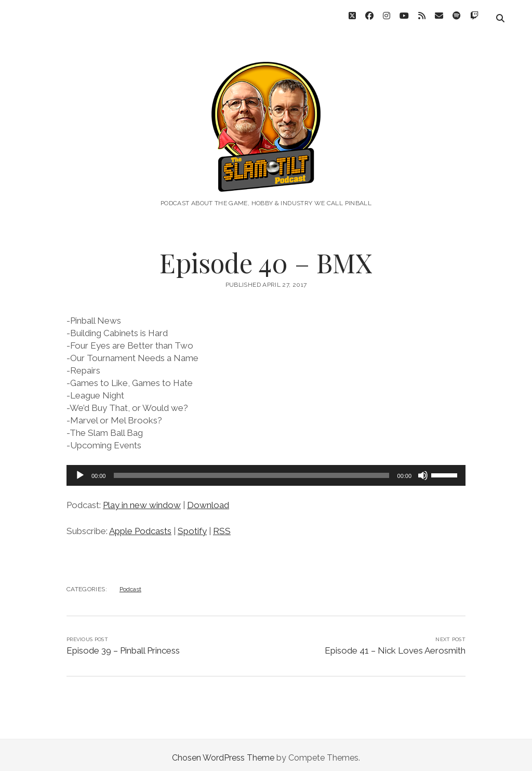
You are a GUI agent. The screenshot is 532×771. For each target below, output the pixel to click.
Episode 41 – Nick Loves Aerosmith (395, 645)
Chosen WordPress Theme (223, 752)
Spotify (192, 525)
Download (208, 499)
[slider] (251, 470)
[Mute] (423, 470)
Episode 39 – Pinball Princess (123, 645)
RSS (222, 525)
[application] (266, 470)
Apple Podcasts (140, 525)
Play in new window (142, 499)
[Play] (80, 470)
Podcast (130, 583)
